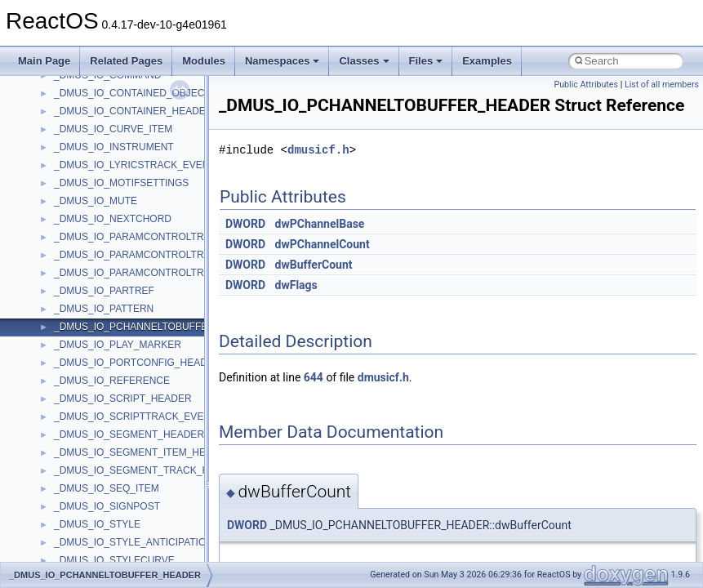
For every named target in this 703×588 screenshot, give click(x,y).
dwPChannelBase (320, 224)
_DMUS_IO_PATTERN (104, 309)
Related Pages (126, 61)
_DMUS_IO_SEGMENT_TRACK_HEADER (148, 470)
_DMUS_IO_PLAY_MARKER (118, 345)
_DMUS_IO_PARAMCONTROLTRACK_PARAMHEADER (179, 273)
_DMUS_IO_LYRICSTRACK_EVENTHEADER (155, 165)
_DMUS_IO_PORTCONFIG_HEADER (138, 363)
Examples (487, 61)
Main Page (44, 61)
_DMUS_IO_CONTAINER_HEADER (133, 111)
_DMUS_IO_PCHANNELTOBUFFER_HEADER (158, 327)
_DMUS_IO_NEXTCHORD (113, 219)
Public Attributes (586, 85)
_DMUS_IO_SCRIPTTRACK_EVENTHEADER (156, 416)
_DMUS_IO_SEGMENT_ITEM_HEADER (143, 452)
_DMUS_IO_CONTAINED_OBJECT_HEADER (156, 93)
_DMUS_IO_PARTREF (104, 291)
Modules (204, 61)
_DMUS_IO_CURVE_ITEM (113, 129)
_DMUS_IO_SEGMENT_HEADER (129, 434)
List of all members (662, 85)
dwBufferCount (314, 265)
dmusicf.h (318, 150)
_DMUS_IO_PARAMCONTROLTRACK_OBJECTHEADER (181, 255)
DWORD (245, 224)
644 (314, 377)
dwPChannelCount (323, 244)
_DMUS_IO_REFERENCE (112, 381)
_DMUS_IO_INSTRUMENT (114, 147)
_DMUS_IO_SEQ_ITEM (107, 488)
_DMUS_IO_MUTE (96, 201)
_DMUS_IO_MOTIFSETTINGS (121, 183)
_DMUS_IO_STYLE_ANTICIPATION (133, 542)
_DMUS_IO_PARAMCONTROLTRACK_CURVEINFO (170, 237)
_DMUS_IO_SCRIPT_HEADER (123, 399)
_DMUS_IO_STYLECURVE (114, 560)
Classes (364, 61)
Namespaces (283, 61)
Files (426, 61)
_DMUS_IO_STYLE (97, 524)
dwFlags (296, 285)
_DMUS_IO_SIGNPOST (107, 506)
